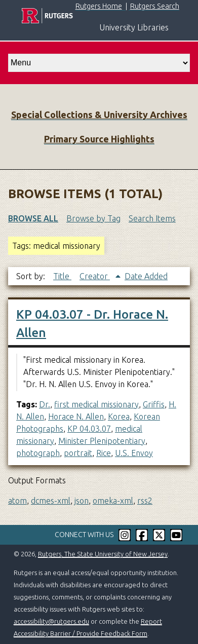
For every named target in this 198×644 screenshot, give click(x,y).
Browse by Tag (93, 218)
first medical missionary (96, 404)
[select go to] (99, 63)
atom (17, 501)
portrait (78, 453)
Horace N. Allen (76, 416)
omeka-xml (113, 501)
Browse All (33, 218)
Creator (95, 276)
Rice (104, 453)
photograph (38, 453)
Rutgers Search (155, 6)
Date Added (146, 276)
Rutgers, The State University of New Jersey (103, 554)
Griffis (154, 404)
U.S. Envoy (134, 453)
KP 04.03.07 (89, 429)
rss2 (145, 501)
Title (62, 276)
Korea (119, 416)
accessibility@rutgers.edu (51, 621)
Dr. (45, 404)
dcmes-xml (51, 501)
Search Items (152, 218)
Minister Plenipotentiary (102, 441)
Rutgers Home (99, 6)
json (82, 501)
